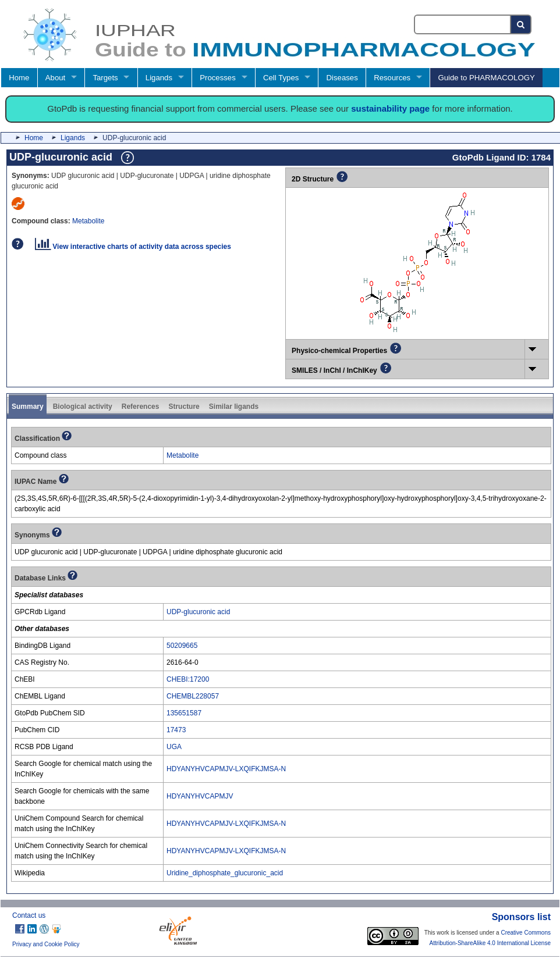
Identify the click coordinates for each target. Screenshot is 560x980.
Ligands (159, 78)
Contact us (29, 915)
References (141, 407)
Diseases (342, 78)
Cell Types (281, 78)
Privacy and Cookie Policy (46, 944)
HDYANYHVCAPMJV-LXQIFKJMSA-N (226, 769)
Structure (184, 407)
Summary (28, 407)
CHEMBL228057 (193, 696)
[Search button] (521, 24)
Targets (105, 78)
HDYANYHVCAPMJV (200, 796)
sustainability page (390, 108)
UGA (174, 747)
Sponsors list (521, 917)
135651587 (184, 713)
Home (19, 78)
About (55, 78)
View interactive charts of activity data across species (133, 247)
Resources (392, 78)
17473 (176, 730)
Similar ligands (234, 407)
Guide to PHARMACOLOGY (486, 78)
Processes (218, 78)
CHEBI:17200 (188, 679)
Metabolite (88, 221)
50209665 (182, 646)
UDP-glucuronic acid (198, 612)
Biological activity (83, 407)
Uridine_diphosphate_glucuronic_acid (225, 873)
